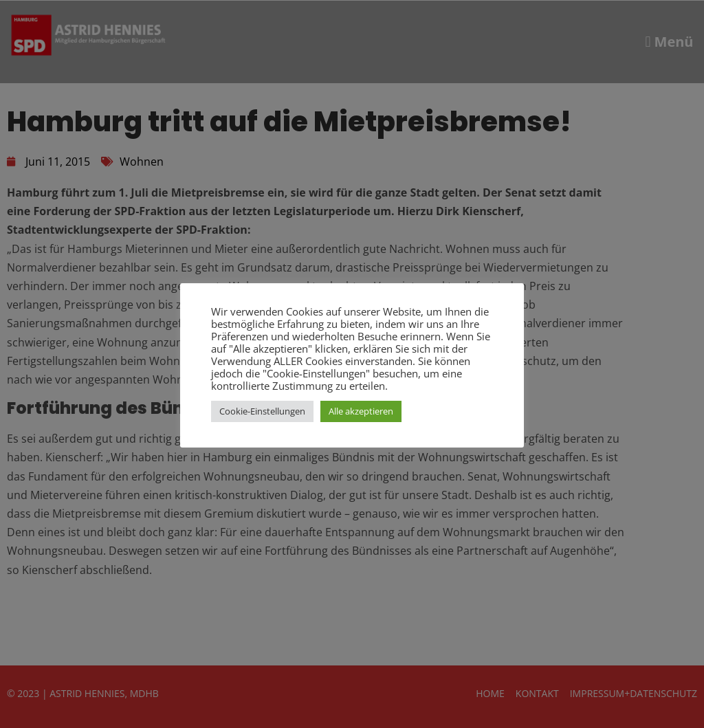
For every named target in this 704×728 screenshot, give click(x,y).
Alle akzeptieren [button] (361, 411)
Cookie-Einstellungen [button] (262, 411)
